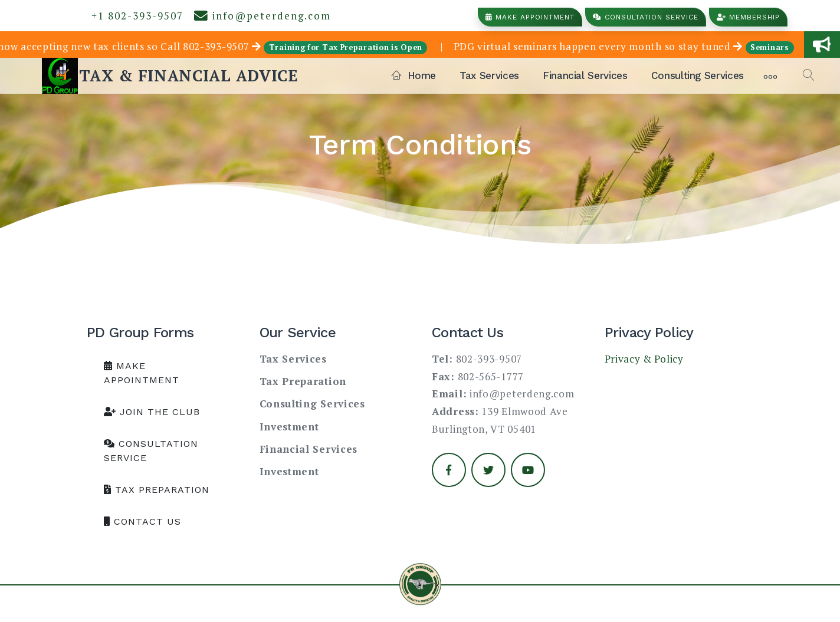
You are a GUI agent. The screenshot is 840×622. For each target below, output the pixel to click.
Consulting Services (698, 75)
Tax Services (489, 75)
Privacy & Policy (644, 359)
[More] (770, 75)
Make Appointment (530, 17)
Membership (748, 17)
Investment (289, 427)
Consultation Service (646, 17)
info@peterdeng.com (262, 16)
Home (414, 75)
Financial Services (585, 75)
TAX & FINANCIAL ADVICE (188, 75)
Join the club (152, 412)
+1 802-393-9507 (134, 16)
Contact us (142, 521)
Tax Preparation (157, 490)
